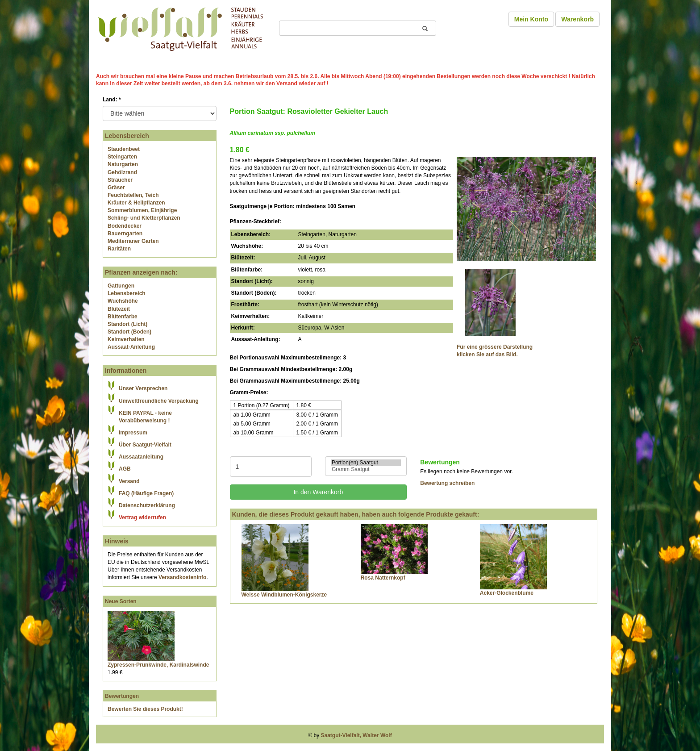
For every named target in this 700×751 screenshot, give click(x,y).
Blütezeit (119, 309)
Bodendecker (125, 226)
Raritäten (119, 249)
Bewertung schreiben (447, 483)
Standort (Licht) (127, 324)
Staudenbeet (124, 149)
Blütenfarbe (123, 317)
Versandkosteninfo (182, 577)
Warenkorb (577, 19)
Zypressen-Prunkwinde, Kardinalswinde (158, 665)
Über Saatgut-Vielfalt (145, 445)
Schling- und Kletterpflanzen (144, 218)
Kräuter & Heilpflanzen (136, 203)
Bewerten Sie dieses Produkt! (145, 709)
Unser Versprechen (143, 388)
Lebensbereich (127, 293)
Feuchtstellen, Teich (133, 195)
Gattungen (121, 286)
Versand (129, 481)
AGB (125, 469)
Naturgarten (123, 164)
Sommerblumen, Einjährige (142, 210)
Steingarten (122, 157)
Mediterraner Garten (133, 241)
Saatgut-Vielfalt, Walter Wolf (356, 735)
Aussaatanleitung (141, 457)
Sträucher (120, 180)
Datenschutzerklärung (147, 505)
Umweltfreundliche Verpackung (159, 401)
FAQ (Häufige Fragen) (146, 493)
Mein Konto (531, 19)
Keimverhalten (126, 339)
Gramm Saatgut (366, 469)
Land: (112, 100)
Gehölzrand (122, 172)
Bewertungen (122, 696)
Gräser (116, 188)
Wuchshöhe (123, 301)
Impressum (133, 433)
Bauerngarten (125, 234)
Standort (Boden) (129, 332)
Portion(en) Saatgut (366, 463)
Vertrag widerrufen (142, 517)
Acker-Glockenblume (507, 593)
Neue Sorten (121, 601)
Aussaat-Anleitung (131, 347)
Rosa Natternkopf (383, 578)
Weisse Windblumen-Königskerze (284, 595)
